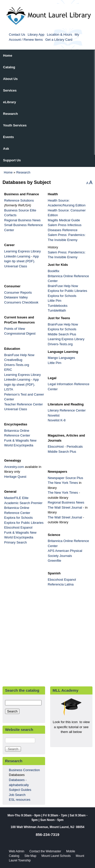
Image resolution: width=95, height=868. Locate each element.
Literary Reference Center (67, 410)
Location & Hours (60, 35)
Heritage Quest (15, 477)
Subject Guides (20, 790)
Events (8, 137)
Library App (36, 35)
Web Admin (17, 851)
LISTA (9, 389)
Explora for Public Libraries (24, 523)
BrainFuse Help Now (63, 286)
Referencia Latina (61, 584)
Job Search (17, 795)
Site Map (30, 856)
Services (10, 90)
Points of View (15, 329)
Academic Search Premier (23, 503)
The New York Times (63, 483)
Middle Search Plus (62, 334)
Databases (17, 775)
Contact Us (17, 35)
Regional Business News (23, 220)
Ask (6, 149)
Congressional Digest (20, 333)
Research (11, 114)
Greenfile (55, 561)
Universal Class (16, 266)
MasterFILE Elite (16, 498)
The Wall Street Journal (65, 507)
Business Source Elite (20, 210)
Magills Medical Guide (64, 220)
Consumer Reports (20, 292)
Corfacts (10, 215)
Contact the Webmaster (45, 851)
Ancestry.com (14, 467)
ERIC (8, 370)
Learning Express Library (23, 251)
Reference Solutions (19, 200)
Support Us (12, 160)
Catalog (9, 67)
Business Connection (24, 770)
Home (8, 56)
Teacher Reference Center (24, 404)
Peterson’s (13, 394)
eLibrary (9, 102)
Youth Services (15, 125)
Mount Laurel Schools (56, 856)
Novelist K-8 (57, 420)
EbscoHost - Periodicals (65, 447)
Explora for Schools (19, 518)
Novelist (56, 415)
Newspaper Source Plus (65, 478)
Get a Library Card (59, 40)
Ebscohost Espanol (19, 527)
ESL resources (20, 800)
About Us (10, 79)
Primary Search (16, 542)
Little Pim (55, 301)
